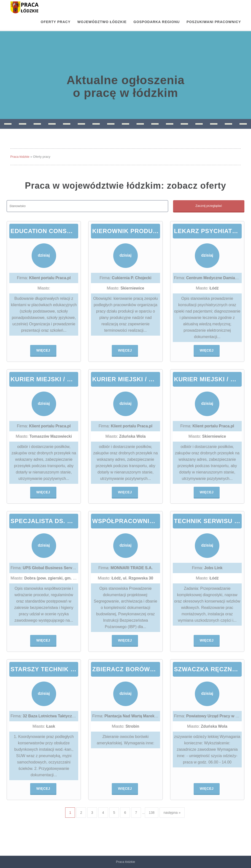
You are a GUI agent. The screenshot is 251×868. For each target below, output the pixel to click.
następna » (172, 813)
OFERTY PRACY (56, 22)
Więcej (43, 350)
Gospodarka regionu (157, 22)
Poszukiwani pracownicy (214, 22)
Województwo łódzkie (102, 22)
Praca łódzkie (20, 157)
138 (152, 813)
